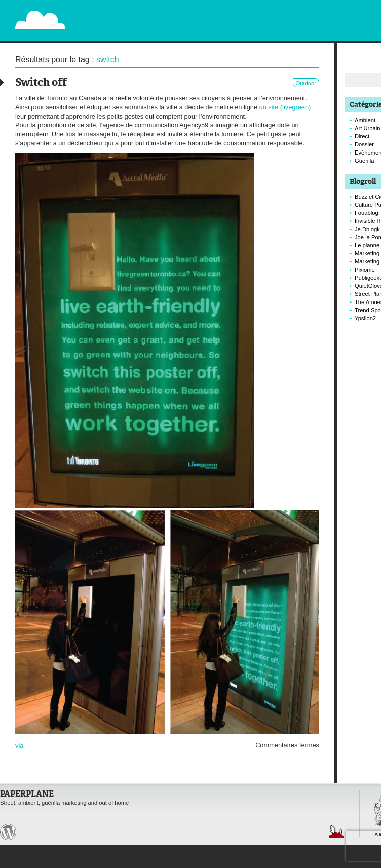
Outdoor (306, 83)
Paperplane (102, 14)
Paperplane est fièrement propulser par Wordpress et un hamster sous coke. (8, 832)
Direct (362, 136)
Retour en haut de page (336, 831)
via (19, 746)
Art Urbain (367, 128)
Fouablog (367, 213)
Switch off (41, 83)
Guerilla (365, 161)
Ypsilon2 (365, 318)
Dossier (364, 144)
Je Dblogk (367, 229)
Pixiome (365, 270)
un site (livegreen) (285, 107)
